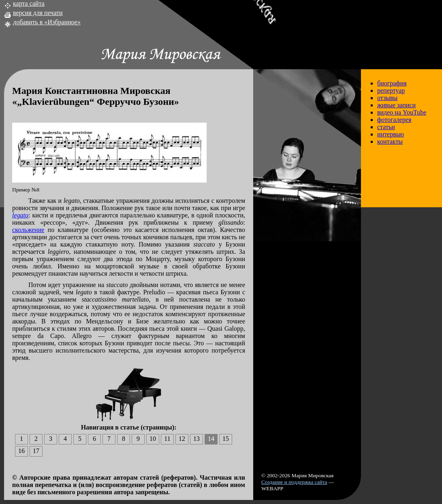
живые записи (396, 105)
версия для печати (38, 13)
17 (36, 451)
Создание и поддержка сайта (294, 482)
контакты (390, 141)
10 (153, 439)
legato (20, 215)
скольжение (28, 230)
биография (392, 83)
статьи (386, 127)
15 (226, 439)
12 (182, 439)
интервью (391, 134)
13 (196, 439)
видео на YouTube (402, 112)
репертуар (391, 90)
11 (167, 439)
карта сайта (29, 3)
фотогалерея (394, 120)
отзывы (387, 98)
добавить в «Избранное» (47, 22)
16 (21, 451)
